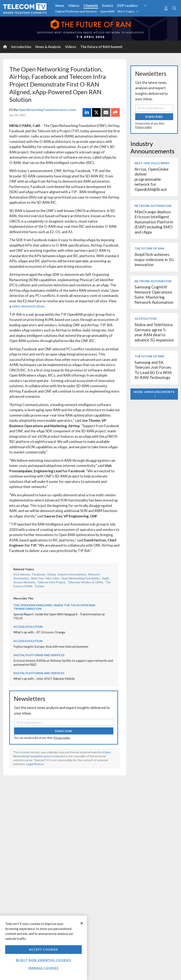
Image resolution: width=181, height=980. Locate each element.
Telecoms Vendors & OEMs (85, 582)
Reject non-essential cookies (43, 960)
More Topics (128, 11)
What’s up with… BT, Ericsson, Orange (39, 632)
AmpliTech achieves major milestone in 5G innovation (154, 259)
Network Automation (153, 206)
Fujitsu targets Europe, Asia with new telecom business (51, 646)
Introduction (21, 47)
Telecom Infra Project (51, 582)
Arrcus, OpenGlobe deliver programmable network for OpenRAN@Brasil (152, 179)
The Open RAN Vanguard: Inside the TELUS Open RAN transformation (54, 607)
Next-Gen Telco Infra (45, 578)
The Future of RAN (149, 248)
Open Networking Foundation (80, 578)
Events (108, 5)
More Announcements (154, 394)
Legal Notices (35, 764)
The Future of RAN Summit (101, 47)
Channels (91, 5)
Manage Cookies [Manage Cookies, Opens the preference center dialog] (44, 968)
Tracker (39, 586)
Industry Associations (72, 574)
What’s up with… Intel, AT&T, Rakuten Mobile (44, 679)
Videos (74, 5)
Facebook (39, 574)
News (60, 5)
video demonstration (28, 306)
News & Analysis (48, 47)
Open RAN (107, 11)
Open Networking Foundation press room (47, 110)
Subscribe (64, 731)
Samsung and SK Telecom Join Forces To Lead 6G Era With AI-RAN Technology (153, 370)
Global (51, 574)
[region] (43, 948)
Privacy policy (62, 738)
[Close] (82, 923)
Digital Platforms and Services (76, 11)
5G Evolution (22, 574)
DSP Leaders (128, 5)
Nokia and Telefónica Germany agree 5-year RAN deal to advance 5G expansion (154, 332)
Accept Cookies (44, 949)
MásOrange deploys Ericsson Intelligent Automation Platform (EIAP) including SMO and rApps (154, 222)
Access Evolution (28, 627)
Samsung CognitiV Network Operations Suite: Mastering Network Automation (154, 294)
